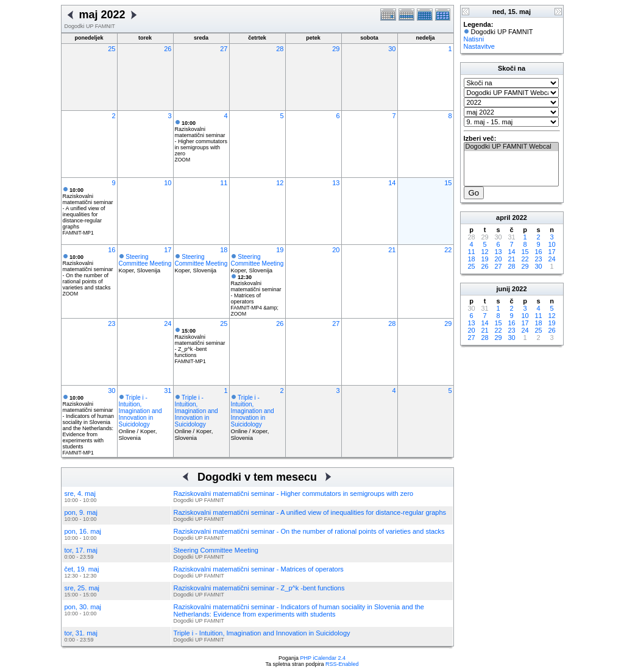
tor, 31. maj (81, 633)
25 (112, 49)
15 (448, 183)
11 (224, 183)
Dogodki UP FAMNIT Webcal (511, 147)
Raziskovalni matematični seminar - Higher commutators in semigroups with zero (201, 138)
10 (168, 183)
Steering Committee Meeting (145, 260)
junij (503, 289)
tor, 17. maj (81, 550)
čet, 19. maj (82, 569)
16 (112, 250)
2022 (519, 218)
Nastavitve (479, 46)
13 (336, 183)
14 (392, 183)
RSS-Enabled (342, 664)
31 (168, 391)
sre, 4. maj (80, 493)
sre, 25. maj (82, 588)
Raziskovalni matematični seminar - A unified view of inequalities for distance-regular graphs (88, 208)
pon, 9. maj (81, 512)
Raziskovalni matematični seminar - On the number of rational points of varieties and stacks (88, 272)
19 (280, 250)
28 (280, 49)
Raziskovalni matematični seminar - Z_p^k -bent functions (200, 343)
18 (224, 250)
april (503, 218)
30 (392, 49)
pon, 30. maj (83, 607)
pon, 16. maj (83, 531)
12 (280, 183)
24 (168, 324)
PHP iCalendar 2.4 (323, 658)
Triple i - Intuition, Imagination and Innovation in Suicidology (140, 411)
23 (112, 324)
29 (336, 49)
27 (224, 49)
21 (392, 250)
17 (168, 250)
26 (168, 49)
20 (336, 250)
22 (448, 250)
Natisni (474, 39)
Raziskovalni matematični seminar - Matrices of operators (256, 289)
